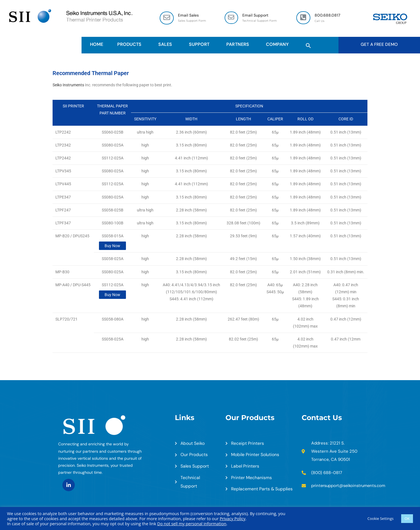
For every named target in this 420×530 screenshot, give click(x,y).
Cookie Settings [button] (381, 518)
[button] (308, 45)
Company (279, 45)
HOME (97, 45)
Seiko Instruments (68, 85)
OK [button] (407, 518)
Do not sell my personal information (192, 524)
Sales (167, 45)
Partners (239, 45)
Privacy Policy (232, 518)
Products (131, 45)
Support (201, 45)
